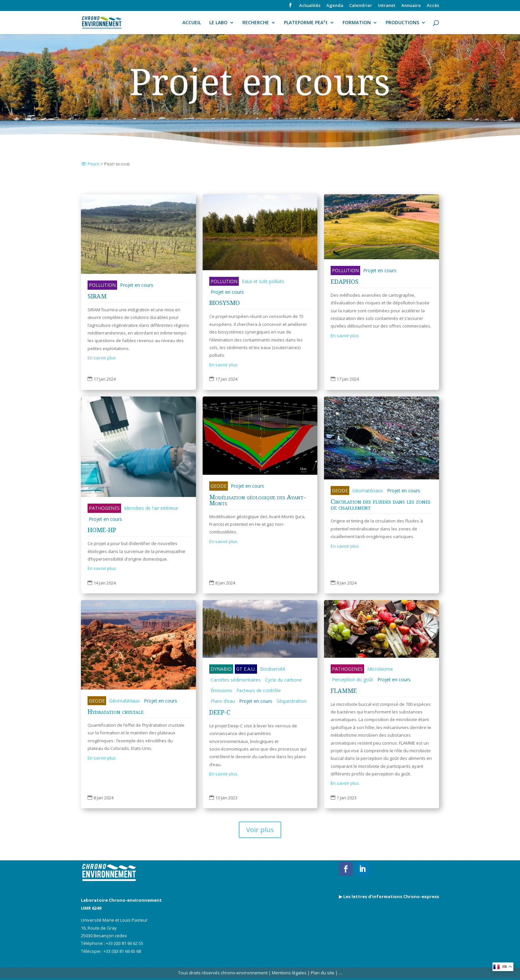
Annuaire (411, 6)
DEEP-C (220, 712)
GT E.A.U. (246, 669)
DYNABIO (221, 669)
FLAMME (344, 691)
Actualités (310, 6)
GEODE (219, 486)
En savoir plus (102, 358)
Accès (433, 6)
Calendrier (361, 6)
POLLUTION (102, 285)
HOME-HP (102, 530)
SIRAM (97, 296)
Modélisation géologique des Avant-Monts (258, 500)
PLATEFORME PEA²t (306, 23)
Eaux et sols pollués (263, 281)
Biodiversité (273, 669)
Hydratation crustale (116, 711)
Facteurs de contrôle (259, 690)
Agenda (335, 6)
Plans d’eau (223, 701)
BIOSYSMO (225, 303)
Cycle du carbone (283, 680)
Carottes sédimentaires (236, 680)
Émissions (221, 690)
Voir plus (260, 830)
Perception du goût (353, 679)
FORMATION (357, 23)
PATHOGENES (104, 508)
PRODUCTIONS (402, 23)
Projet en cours (137, 285)
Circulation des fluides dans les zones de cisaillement (381, 504)
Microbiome (380, 669)
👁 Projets (91, 164)
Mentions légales (289, 973)
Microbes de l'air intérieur (151, 508)
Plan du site (322, 973)
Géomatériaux (367, 490)
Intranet (387, 6)
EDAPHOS (345, 281)
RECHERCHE (256, 23)
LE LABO (218, 23)
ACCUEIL (192, 23)
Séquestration (292, 701)
